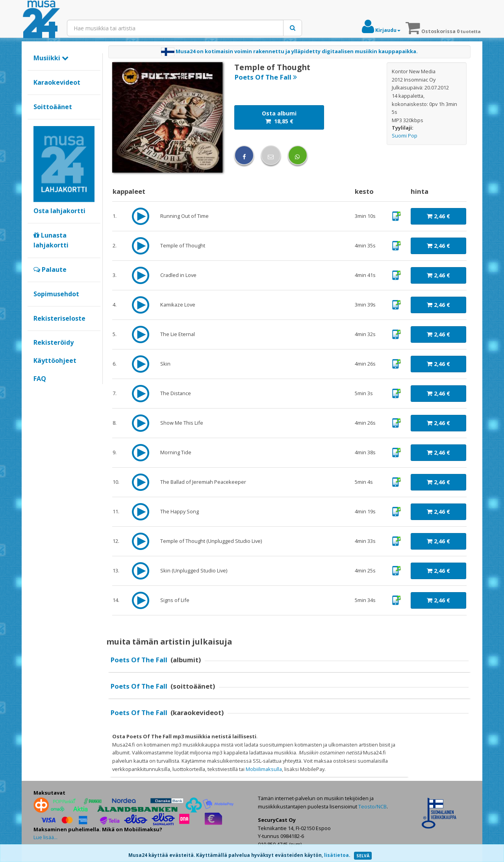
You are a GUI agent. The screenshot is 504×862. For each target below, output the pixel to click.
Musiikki (51, 58)
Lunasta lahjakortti (51, 240)
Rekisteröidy (54, 342)
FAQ (40, 379)
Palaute (50, 269)
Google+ (38, 392)
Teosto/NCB (372, 806)
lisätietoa (336, 855)
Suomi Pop (405, 136)
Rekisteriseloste (59, 318)
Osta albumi (279, 117)
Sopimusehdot (56, 294)
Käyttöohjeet (55, 360)
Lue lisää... (45, 837)
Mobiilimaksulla (264, 769)
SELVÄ (363, 856)
